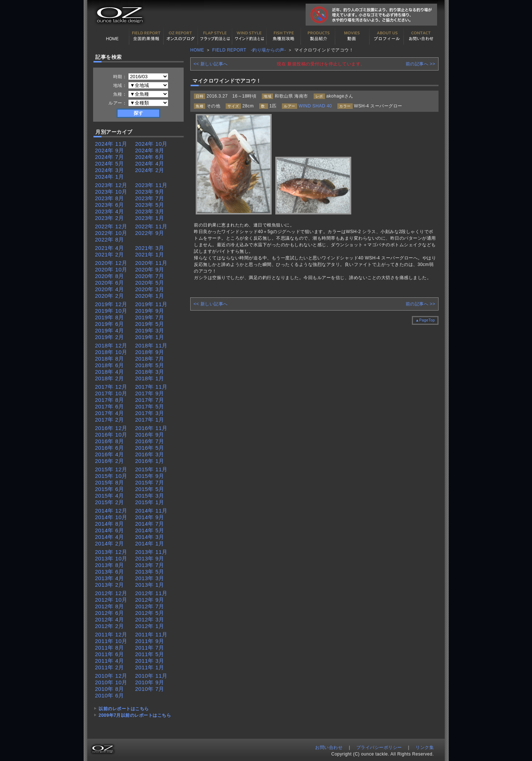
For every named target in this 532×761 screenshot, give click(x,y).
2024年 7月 (110, 157)
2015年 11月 (151, 469)
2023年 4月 (110, 211)
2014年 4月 (110, 537)
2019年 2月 (110, 337)
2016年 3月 (150, 454)
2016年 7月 (150, 441)
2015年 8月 (110, 482)
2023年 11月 (151, 185)
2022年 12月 (111, 226)
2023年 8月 (110, 198)
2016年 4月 (110, 454)
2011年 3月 (150, 661)
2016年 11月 (151, 428)
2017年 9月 (150, 393)
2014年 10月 (111, 517)
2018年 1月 (150, 378)
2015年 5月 (150, 489)
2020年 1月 (150, 296)
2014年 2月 (110, 543)
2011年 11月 (151, 634)
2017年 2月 (110, 420)
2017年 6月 (110, 406)
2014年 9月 (150, 517)
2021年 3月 (150, 248)
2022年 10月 (111, 233)
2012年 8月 (110, 606)
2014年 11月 (151, 511)
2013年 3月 (150, 578)
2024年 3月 (110, 170)
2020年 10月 (111, 269)
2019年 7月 (150, 317)
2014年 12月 (111, 511)
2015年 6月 (110, 489)
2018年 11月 (151, 345)
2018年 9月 (150, 352)
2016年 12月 (111, 428)
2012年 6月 (110, 613)
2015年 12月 (111, 469)
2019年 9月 (150, 311)
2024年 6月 (150, 157)
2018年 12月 (111, 345)
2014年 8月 (110, 524)
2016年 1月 (150, 461)
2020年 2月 (110, 296)
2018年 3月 (150, 372)
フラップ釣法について (215, 36)
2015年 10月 (111, 476)
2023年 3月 (150, 211)
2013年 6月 (110, 572)
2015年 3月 (150, 496)
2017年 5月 (150, 406)
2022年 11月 (151, 226)
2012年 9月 (150, 600)
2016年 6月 (110, 448)
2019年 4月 (110, 330)
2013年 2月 (110, 585)
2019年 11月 (151, 304)
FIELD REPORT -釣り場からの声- (249, 50)
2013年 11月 (151, 552)
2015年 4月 (110, 496)
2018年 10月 (111, 352)
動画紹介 (352, 36)
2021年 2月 (110, 254)
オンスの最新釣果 (181, 36)
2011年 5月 (150, 654)
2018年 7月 (150, 359)
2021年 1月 (150, 254)
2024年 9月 (110, 150)
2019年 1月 (150, 337)
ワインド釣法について (249, 36)
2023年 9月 (150, 192)
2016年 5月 (150, 448)
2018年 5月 (150, 365)
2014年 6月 (110, 530)
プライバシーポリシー (379, 747)
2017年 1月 (150, 420)
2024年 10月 (151, 144)
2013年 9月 (150, 558)
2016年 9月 (150, 435)
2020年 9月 (150, 269)
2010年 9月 (150, 682)
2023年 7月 (150, 198)
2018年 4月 (110, 372)
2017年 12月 (111, 387)
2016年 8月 (110, 441)
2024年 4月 (150, 163)
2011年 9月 (150, 641)
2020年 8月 (110, 276)
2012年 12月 (111, 593)
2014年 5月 (150, 530)
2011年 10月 (111, 641)
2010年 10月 (111, 682)
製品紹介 (318, 36)
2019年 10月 (111, 311)
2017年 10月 (111, 393)
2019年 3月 (150, 330)
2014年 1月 (150, 543)
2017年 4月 (110, 413)
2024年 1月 (110, 177)
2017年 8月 (110, 400)
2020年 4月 (110, 289)
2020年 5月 (150, 283)
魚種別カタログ (284, 36)
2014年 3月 (150, 537)
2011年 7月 (150, 648)
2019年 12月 (111, 304)
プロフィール (387, 36)
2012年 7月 (150, 606)
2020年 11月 (151, 263)
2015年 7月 (150, 482)
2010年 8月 (110, 689)
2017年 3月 (150, 413)
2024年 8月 (150, 150)
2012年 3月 (150, 619)
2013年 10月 (111, 558)
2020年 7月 (150, 276)
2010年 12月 (111, 676)
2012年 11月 (151, 593)
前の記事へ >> (420, 64)
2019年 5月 (150, 324)
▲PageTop (425, 320)
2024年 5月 (110, 163)
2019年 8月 (110, 317)
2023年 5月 (150, 205)
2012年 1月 (150, 626)
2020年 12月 (111, 263)
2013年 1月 (150, 585)
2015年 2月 (110, 502)
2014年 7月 (150, 524)
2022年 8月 (110, 239)
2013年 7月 (150, 565)
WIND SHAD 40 (315, 106)
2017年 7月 (150, 400)
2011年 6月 (110, 654)
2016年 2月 (110, 461)
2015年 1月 (150, 502)
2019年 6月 (110, 324)
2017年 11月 (151, 387)
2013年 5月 (150, 572)
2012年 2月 (110, 626)
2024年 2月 (150, 170)
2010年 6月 (110, 695)
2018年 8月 (110, 359)
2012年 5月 (150, 613)
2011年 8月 (110, 648)
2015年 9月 (150, 476)
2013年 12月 (111, 552)
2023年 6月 (110, 205)
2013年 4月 (110, 578)
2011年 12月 (111, 634)
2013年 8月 (110, 565)
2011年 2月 (110, 667)
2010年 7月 (150, 689)
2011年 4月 (110, 661)
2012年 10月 (111, 600)
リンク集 (425, 747)
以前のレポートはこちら (124, 709)
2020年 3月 (150, 289)
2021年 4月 (110, 248)
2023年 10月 (111, 192)
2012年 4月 (110, 619)
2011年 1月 (150, 667)
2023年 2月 (110, 218)
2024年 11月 (111, 144)
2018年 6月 (110, 365)
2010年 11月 (151, 676)
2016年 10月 (111, 435)
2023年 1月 (150, 218)
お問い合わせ (421, 36)
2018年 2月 (110, 378)
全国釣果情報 (146, 36)
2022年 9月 (150, 233)
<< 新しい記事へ (211, 64)
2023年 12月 (111, 185)
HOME (112, 36)
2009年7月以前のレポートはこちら (135, 715)
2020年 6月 (110, 283)
